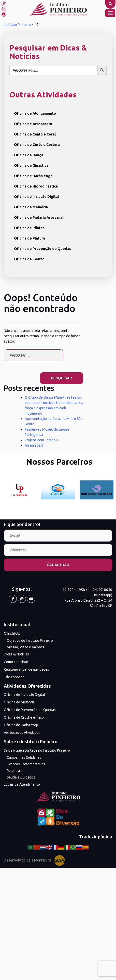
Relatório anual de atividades (26, 669)
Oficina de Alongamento (35, 113)
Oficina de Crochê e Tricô (24, 717)
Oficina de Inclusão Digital (36, 197)
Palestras (14, 771)
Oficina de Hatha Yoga (33, 176)
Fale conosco (14, 677)
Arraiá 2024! (34, 445)
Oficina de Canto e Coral (35, 134)
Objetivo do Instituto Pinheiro (30, 640)
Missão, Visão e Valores (25, 647)
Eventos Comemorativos (26, 764)
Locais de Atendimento (22, 784)
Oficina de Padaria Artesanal (39, 217)
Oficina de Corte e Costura (37, 145)
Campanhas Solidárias (24, 757)
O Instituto (12, 633)
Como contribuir (16, 662)
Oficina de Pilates (29, 228)
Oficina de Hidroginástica (36, 186)
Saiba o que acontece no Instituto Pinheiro (37, 750)
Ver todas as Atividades (22, 733)
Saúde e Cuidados (21, 777)
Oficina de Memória (31, 207)
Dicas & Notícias (16, 654)
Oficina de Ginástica (31, 165)
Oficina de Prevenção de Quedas (42, 249)
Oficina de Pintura (30, 238)
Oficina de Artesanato (33, 124)
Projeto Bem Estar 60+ (42, 440)
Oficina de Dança (29, 155)
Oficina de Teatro (29, 259)
